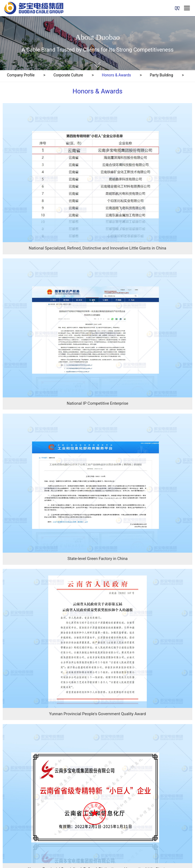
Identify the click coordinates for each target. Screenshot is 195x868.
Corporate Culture (68, 75)
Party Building (161, 75)
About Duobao (97, 37)
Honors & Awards (116, 75)
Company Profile (21, 75)
